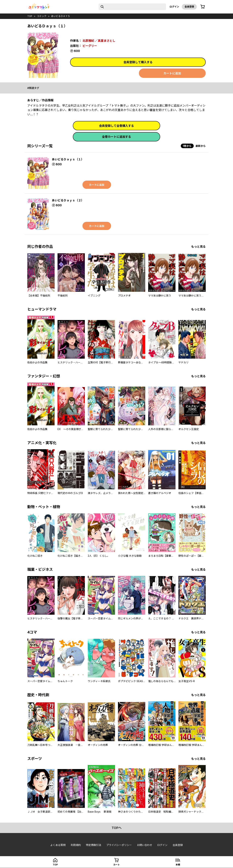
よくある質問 (58, 845)
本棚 (178, 865)
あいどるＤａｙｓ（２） (68, 200)
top (30, 16)
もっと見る (198, 247)
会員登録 (189, 7)
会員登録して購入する (138, 62)
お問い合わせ (145, 845)
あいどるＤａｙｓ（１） (68, 159)
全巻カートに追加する (116, 137)
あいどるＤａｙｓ (61, 16)
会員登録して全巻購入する (116, 126)
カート (116, 865)
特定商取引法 (94, 845)
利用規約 (76, 845)
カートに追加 (172, 73)
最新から (201, 146)
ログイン (174, 7)
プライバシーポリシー (119, 845)
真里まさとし (106, 41)
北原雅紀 (88, 41)
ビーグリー (90, 46)
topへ (117, 828)
